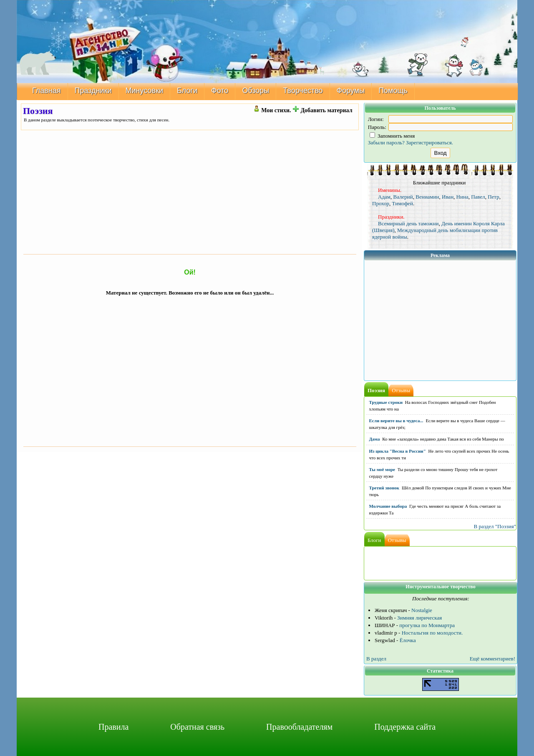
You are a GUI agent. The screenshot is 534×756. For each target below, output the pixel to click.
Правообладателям (299, 727)
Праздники (93, 91)
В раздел (376, 659)
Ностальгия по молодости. (432, 633)
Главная (47, 91)
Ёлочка (408, 640)
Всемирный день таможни (408, 223)
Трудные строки (386, 402)
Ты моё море (382, 469)
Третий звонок (384, 488)
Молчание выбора (388, 506)
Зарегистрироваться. (429, 142)
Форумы (351, 91)
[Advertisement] (190, 192)
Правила (113, 727)
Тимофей (403, 203)
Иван (448, 197)
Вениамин (427, 197)
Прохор (381, 203)
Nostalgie (422, 610)
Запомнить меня (392, 136)
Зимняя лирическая (419, 618)
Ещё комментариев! (492, 659)
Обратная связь (197, 727)
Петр (494, 197)
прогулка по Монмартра (427, 625)
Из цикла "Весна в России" (398, 451)
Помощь (393, 91)
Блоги (187, 91)
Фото (220, 91)
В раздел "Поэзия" (495, 526)
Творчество (303, 91)
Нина (462, 197)
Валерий (403, 197)
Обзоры (256, 91)
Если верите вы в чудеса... (396, 421)
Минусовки (145, 91)
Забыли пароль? (386, 142)
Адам (384, 197)
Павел (478, 197)
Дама (375, 439)
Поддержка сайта (405, 727)
